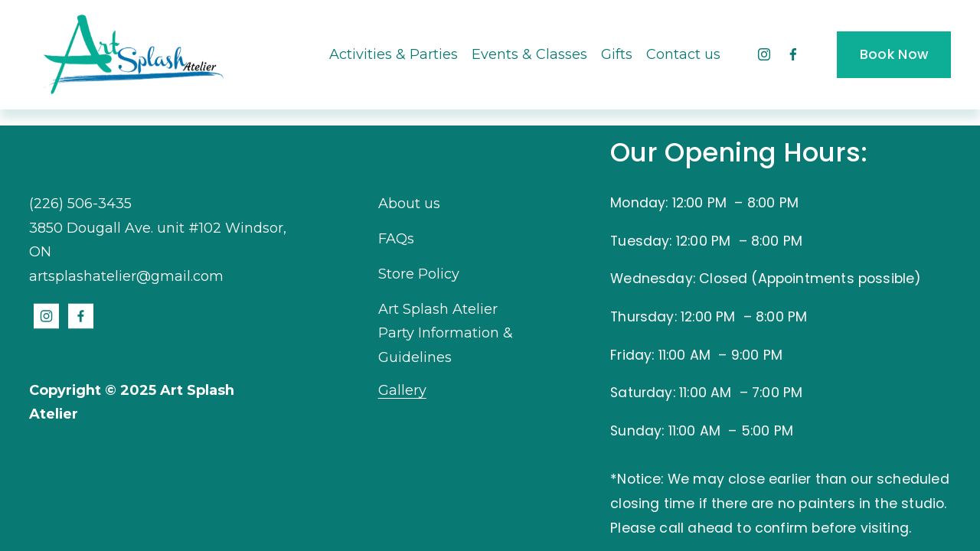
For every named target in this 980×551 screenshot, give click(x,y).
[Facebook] (793, 54)
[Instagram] (764, 54)
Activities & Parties (394, 54)
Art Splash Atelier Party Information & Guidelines (446, 333)
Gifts (617, 54)
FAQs (396, 239)
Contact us (683, 54)
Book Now (894, 54)
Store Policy (419, 274)
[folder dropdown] (529, 55)
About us (409, 204)
